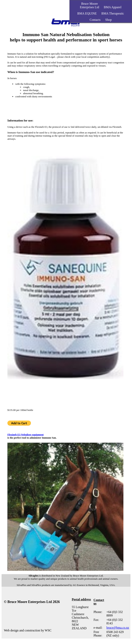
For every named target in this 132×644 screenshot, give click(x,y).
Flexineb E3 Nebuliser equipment (26, 435)
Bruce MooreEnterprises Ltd (90, 5)
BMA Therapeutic (113, 13)
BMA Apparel (113, 7)
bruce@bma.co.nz (118, 628)
